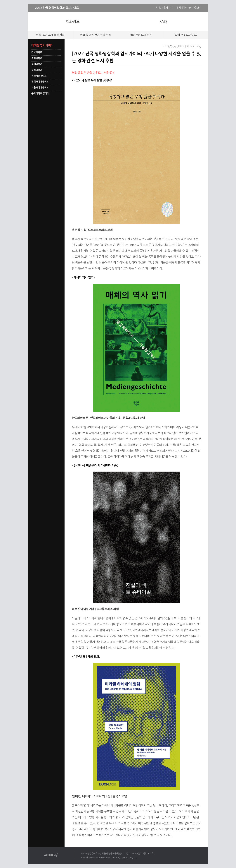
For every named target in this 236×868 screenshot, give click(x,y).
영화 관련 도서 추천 (140, 35)
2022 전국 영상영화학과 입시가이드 (57, 8)
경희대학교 (37, 58)
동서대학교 (37, 64)
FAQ (163, 22)
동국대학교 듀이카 (40, 94)
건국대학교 (37, 52)
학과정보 (73, 22)
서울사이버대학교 (40, 88)
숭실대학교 (37, 70)
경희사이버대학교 (40, 82)
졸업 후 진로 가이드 (186, 35)
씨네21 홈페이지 (164, 8)
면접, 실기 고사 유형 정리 (50, 35)
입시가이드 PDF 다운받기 (189, 8)
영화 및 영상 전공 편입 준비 (95, 35)
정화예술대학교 (39, 76)
